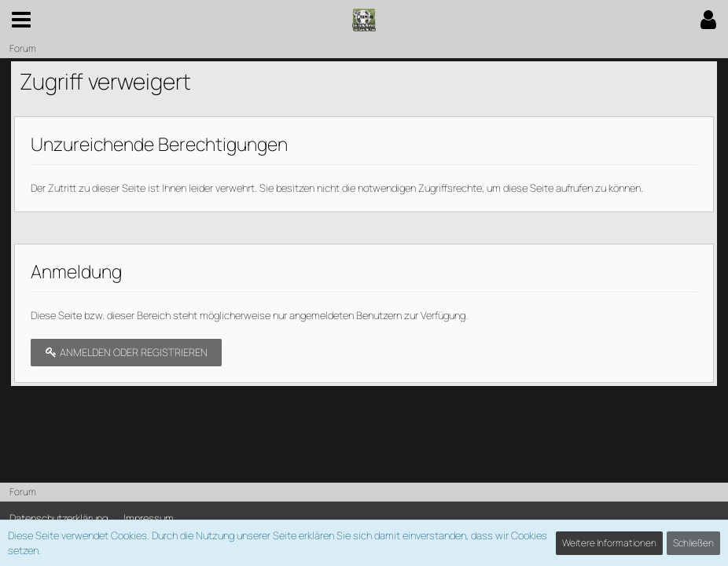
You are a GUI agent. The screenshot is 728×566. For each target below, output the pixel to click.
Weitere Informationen (609, 543)
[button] (21, 20)
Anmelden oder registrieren (126, 352)
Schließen (693, 543)
